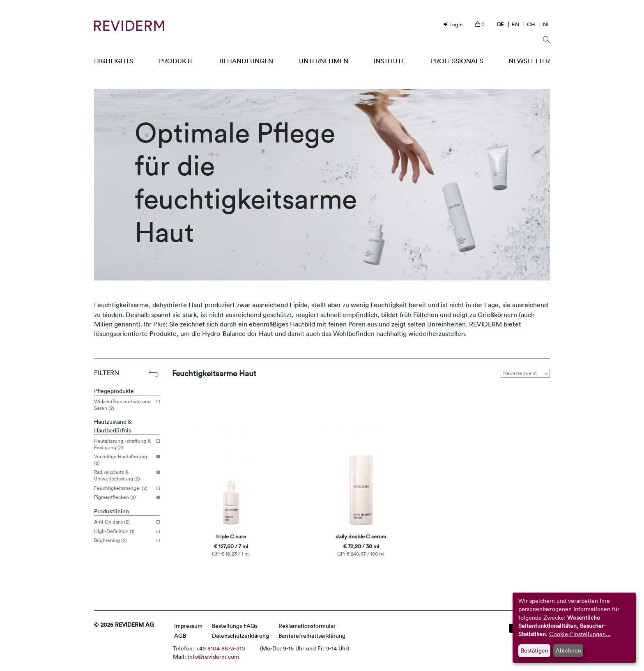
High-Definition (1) (124, 531)
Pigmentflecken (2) (124, 497)
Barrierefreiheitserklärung (312, 635)
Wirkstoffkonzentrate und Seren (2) (124, 405)
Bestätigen (535, 650)
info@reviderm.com (213, 656)
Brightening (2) (124, 540)
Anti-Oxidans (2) (124, 522)
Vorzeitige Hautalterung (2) (124, 460)
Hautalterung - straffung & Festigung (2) (124, 444)
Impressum (188, 626)
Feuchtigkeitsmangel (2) (124, 488)
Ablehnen (568, 650)
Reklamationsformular (307, 626)
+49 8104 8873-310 (221, 648)
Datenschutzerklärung (240, 635)
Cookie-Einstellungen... (580, 634)
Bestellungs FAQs (235, 626)
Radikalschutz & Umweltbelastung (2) (124, 475)
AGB (180, 635)
